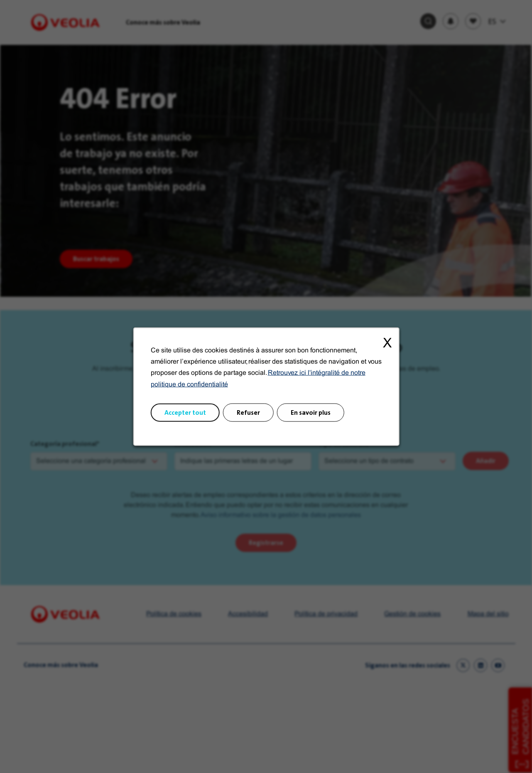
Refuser (249, 414)
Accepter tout (187, 414)
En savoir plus (309, 414)
